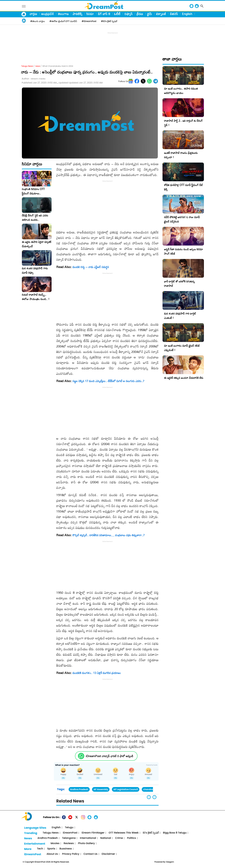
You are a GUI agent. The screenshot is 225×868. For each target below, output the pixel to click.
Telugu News (27, 66)
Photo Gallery (86, 843)
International (88, 838)
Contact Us (91, 854)
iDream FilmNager (93, 833)
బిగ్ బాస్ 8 (104, 14)
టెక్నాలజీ (161, 14)
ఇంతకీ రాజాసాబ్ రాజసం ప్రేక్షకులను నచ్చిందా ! (181, 155)
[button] (154, 797)
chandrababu (151, 789)
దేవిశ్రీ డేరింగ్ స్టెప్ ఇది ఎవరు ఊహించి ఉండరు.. (35, 218)
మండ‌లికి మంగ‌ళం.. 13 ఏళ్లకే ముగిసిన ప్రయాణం (97, 673)
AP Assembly (101, 789)
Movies (55, 843)
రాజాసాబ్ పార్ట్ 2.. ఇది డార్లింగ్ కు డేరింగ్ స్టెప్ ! (183, 123)
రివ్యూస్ (129, 14)
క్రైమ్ (150, 14)
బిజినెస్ (174, 14)
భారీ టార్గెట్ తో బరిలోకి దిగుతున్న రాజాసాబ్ (179, 284)
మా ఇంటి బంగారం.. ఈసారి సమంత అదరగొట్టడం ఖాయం (181, 91)
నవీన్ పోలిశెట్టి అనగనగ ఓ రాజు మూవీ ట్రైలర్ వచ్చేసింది (182, 219)
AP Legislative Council (126, 789)
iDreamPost (70, 833)
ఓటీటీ (117, 14)
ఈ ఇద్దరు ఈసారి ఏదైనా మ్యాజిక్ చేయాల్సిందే (37, 244)
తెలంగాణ (63, 14)
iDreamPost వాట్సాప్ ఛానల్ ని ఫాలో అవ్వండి (109, 756)
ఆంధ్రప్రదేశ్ (48, 14)
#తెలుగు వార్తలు (38, 21)
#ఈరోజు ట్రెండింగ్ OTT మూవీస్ (63, 21)
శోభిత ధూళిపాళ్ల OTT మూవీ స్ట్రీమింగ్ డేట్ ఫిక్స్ (184, 187)
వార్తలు (33, 14)
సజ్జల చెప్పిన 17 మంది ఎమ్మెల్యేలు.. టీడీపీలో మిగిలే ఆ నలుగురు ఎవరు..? (108, 381)
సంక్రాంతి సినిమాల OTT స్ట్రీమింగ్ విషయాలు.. (33, 191)
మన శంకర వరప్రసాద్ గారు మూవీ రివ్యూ (35, 271)
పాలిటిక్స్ (77, 14)
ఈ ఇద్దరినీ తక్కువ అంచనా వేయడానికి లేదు (184, 378)
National (106, 838)
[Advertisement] (112, 41)
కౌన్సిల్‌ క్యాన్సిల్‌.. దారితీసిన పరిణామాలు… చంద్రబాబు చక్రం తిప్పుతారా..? (109, 535)
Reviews (69, 843)
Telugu (69, 828)
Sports (51, 849)
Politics (131, 838)
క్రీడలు (140, 14)
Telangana (69, 838)
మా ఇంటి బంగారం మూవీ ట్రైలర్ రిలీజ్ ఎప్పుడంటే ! (182, 348)
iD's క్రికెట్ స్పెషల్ (151, 833)
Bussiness (66, 849)
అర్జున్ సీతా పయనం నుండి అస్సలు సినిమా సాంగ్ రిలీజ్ (184, 251)
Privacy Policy (71, 854)
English (187, 14)
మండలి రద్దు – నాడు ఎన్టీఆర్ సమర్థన (91, 267)
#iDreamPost (89, 21)
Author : (34, 79)
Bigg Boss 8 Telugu (175, 833)
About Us (52, 854)
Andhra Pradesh (79, 789)
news (38, 66)
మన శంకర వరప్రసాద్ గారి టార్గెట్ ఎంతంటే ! (180, 316)
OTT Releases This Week (124, 833)
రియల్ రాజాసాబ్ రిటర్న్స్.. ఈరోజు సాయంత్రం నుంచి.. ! (36, 297)
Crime (119, 838)
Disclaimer (108, 854)
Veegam (170, 862)
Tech (40, 849)
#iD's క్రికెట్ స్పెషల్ (109, 21)
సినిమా (90, 14)
